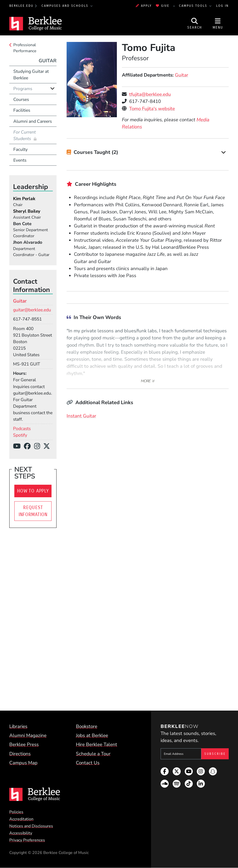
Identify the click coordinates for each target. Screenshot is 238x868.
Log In (222, 6)
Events (20, 160)
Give (163, 6)
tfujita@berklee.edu (150, 94)
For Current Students (25, 135)
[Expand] (224, 152)
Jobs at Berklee (92, 735)
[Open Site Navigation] (218, 24)
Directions (20, 754)
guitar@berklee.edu (32, 310)
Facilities (22, 110)
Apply (144, 6)
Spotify (20, 435)
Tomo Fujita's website (152, 109)
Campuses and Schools (66, 6)
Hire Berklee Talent (97, 745)
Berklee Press (24, 745)
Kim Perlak (24, 199)
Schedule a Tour (93, 754)
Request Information (33, 511)
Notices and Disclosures (31, 826)
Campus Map (23, 763)
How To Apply (33, 491)
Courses (21, 99)
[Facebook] (29, 446)
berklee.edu (21, 6)
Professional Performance (25, 48)
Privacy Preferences (27, 840)
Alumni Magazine (28, 735)
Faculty (20, 149)
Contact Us (88, 763)
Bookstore (87, 726)
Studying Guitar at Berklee (31, 75)
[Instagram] (39, 446)
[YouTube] (18, 446)
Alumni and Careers (33, 121)
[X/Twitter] (48, 446)
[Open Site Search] (195, 24)
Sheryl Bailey (27, 211)
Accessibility (21, 833)
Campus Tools (194, 6)
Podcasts (22, 428)
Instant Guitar (81, 416)
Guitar (182, 75)
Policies (16, 812)
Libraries (18, 726)
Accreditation (21, 819)
